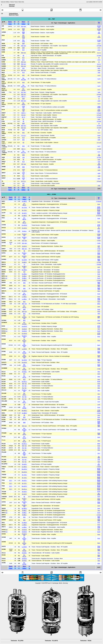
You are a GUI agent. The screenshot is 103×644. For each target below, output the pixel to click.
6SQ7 (3, 115)
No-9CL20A (24, 316)
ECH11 (4, 329)
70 (97, 181)
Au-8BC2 (24, 413)
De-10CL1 (24, 394)
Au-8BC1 (24, 201)
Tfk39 (99, 262)
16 (98, 44)
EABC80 (4, 251)
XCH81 (4, 563)
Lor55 (99, 405)
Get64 (99, 170)
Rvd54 (99, 211)
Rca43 (99, 135)
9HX (23, 82)
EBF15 (4, 280)
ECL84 (4, 384)
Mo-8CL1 (24, 489)
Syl (100, 44)
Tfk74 (99, 394)
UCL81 (4, 555)
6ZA (23, 68)
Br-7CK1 (24, 210)
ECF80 (4, 302)
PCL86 (4, 450)
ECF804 (4, 320)
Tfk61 (99, 286)
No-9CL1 (24, 382)
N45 (26, 249)
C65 (23, 111)
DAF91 (4, 241)
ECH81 (4, 351)
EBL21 (4, 297)
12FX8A (4, 140)
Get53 (99, 30)
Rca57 (100, 113)
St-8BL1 (24, 276)
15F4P (4, 145)
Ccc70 (99, 75)
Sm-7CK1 (23, 36)
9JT (23, 183)
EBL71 (4, 299)
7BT (22, 164)
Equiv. (10, 22)
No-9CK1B (24, 352)
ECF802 (4, 314)
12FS (23, 170)
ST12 (24, 136)
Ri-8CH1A (24, 340)
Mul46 (99, 226)
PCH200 (4, 433)
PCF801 (4, 425)
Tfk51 (99, 391)
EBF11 (4, 276)
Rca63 (100, 94)
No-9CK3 (24, 360)
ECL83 (4, 382)
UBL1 (3, 523)
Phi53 (99, 204)
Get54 (100, 56)
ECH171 (4, 362)
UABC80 (4, 497)
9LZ (23, 388)
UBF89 (4, 520)
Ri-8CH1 (24, 336)
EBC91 (4, 272)
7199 (3, 183)
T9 (25, 97)
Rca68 (100, 46)
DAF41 (4, 237)
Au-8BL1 (24, 274)
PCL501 (4, 457)
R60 (24, 391)
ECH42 (4, 339)
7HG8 (3, 124)
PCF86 (4, 422)
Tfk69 (99, 314)
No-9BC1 (24, 270)
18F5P (4, 151)
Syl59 (99, 176)
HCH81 (4, 407)
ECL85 (4, 386)
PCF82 (4, 419)
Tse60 (99, 33)
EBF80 (4, 282)
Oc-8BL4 (24, 523)
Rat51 (99, 280)
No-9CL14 (24, 307)
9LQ (23, 72)
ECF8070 (4, 323)
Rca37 (100, 181)
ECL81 (4, 376)
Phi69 (99, 309)
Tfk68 (99, 260)
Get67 (99, 110)
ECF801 (4, 312)
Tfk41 (99, 232)
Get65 (99, 173)
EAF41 (4, 253)
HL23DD (4, 410)
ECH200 (4, 365)
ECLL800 (4, 401)
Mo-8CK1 (24, 469)
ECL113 (4, 390)
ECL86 (4, 388)
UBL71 (4, 527)
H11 (98, 53)
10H (23, 157)
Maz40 (99, 210)
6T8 (3, 119)
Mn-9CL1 (24, 457)
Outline (23, 24)
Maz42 (99, 474)
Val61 (99, 243)
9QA (23, 312)
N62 (26, 386)
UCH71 (4, 546)
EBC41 (4, 267)
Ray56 (99, 37)
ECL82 (4, 379)
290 (99, 164)
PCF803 (4, 428)
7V (24, 264)
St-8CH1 (24, 246)
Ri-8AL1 (24, 253)
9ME (23, 155)
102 (99, 457)
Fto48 (99, 559)
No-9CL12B (23, 79)
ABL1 (3, 204)
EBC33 (4, 264)
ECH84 (4, 360)
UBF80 (4, 517)
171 (99, 154)
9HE (24, 283)
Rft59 (99, 377)
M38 (25, 27)
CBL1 (3, 218)
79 (99, 225)
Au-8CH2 (24, 326)
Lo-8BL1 (24, 297)
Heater (10, 24)
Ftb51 (99, 291)
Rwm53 (99, 201)
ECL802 (4, 397)
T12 (23, 171)
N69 (25, 101)
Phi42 (99, 297)
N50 (25, 66)
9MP (23, 44)
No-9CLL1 (24, 402)
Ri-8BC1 (24, 267)
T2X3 (23, 38)
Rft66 (99, 317)
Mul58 (99, 264)
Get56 (100, 121)
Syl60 (99, 97)
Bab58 (99, 467)
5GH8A (4, 46)
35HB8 (4, 167)
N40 (25, 46)
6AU (22, 26)
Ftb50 (99, 299)
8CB (23, 113)
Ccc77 (99, 90)
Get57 (100, 66)
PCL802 (4, 460)
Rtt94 (99, 465)
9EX (23, 97)
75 (2, 181)
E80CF (4, 249)
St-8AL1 (24, 231)
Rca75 (99, 111)
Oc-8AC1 (24, 228)
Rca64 (99, 108)
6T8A (3, 121)
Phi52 (99, 234)
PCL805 (4, 462)
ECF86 (4, 309)
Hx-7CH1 (24, 208)
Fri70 (99, 402)
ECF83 (4, 306)
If (18, 22)
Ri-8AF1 (24, 256)
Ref (99, 22)
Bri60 (99, 320)
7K (22, 136)
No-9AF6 (24, 260)
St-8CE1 (24, 372)
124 (98, 26)
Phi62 (99, 312)
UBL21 (4, 525)
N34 (26, 312)
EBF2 (3, 274)
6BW (23, 29)
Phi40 (99, 218)
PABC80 (4, 415)
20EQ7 (4, 162)
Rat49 (99, 207)
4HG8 (3, 44)
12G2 (3, 142)
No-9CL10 (24, 377)
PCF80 (4, 417)
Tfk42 (99, 372)
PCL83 (4, 444)
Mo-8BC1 (24, 411)
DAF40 (4, 234)
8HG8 (3, 130)
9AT (24, 374)
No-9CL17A (23, 86)
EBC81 (4, 270)
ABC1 (3, 201)
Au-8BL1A (24, 204)
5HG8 (3, 48)
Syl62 (99, 73)
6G (22, 181)
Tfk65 (99, 249)
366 (100, 26)
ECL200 (4, 393)
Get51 (99, 27)
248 (100, 40)
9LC (22, 92)
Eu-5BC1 (24, 467)
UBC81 (4, 508)
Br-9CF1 (24, 481)
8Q (22, 115)
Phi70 (99, 359)
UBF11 (4, 511)
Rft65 (99, 386)
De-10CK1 (23, 104)
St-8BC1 (24, 262)
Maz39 (99, 213)
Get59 (99, 70)
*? (99, 23)
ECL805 (4, 399)
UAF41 (4, 499)
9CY (23, 50)
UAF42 (4, 502)
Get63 (99, 101)
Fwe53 (99, 278)
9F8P (3, 132)
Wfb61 (99, 304)
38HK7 (4, 173)
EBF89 (4, 288)
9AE (22, 46)
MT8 (24, 115)
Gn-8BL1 (24, 291)
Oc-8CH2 (24, 225)
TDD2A (4, 467)
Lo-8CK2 (24, 349)
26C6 (3, 164)
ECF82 (4, 304)
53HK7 (4, 178)
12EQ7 (4, 138)
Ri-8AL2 (24, 234)
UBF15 (4, 515)
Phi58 (99, 384)
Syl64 (100, 157)
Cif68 (99, 397)
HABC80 (4, 405)
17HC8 (4, 149)
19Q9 (3, 157)
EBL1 (3, 293)
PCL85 (4, 448)
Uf (15, 22)
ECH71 (4, 349)
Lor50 (99, 300)
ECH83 (4, 355)
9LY (23, 386)
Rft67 (99, 318)
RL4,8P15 (4, 464)
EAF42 (4, 256)
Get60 (99, 140)
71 (97, 113)
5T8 (3, 56)
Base (23, 22)
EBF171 (4, 291)
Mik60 (99, 68)
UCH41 (4, 534)
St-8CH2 (24, 329)
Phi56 (99, 407)
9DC (23, 75)
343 (99, 410)
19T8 (3, 160)
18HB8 (4, 155)
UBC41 (4, 505)
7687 (3, 186)
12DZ (23, 107)
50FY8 (4, 176)
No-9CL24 (23, 89)
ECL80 (4, 374)
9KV (23, 140)
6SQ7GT (4, 117)
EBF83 (4, 285)
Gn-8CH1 (24, 362)
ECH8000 (4, 368)
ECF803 (4, 316)
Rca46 (99, 165)
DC (11, 244)
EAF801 (4, 259)
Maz (99, 494)
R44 (24, 235)
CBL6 (3, 221)
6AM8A (4, 60)
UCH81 (4, 549)
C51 (23, 108)
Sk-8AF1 (24, 464)
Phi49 (99, 222)
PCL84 (4, 446)
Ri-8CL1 (24, 390)
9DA (22, 53)
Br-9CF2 (24, 213)
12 (97, 115)
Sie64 (99, 251)
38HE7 (4, 170)
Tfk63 (99, 426)
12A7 (3, 136)
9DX (22, 66)
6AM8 (3, 58)
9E (23, 56)
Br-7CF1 (24, 483)
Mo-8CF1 (24, 486)
